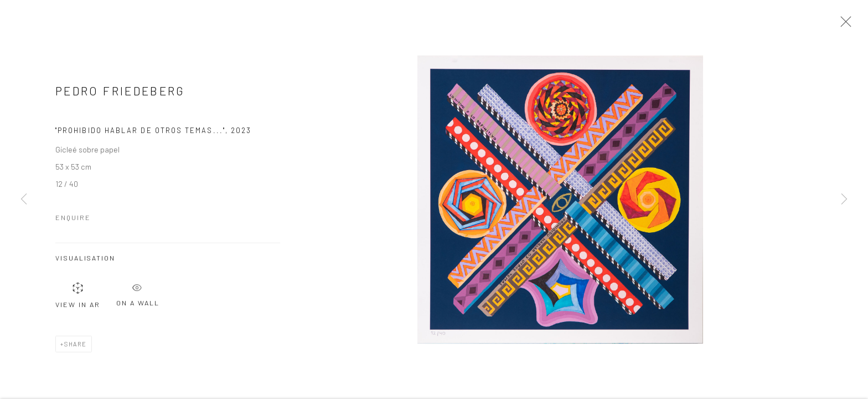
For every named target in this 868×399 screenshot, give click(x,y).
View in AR (78, 298)
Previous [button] (24, 199)
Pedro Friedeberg (120, 94)
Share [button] (76, 347)
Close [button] (843, 25)
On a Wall (138, 295)
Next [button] (844, 199)
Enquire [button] (73, 221)
